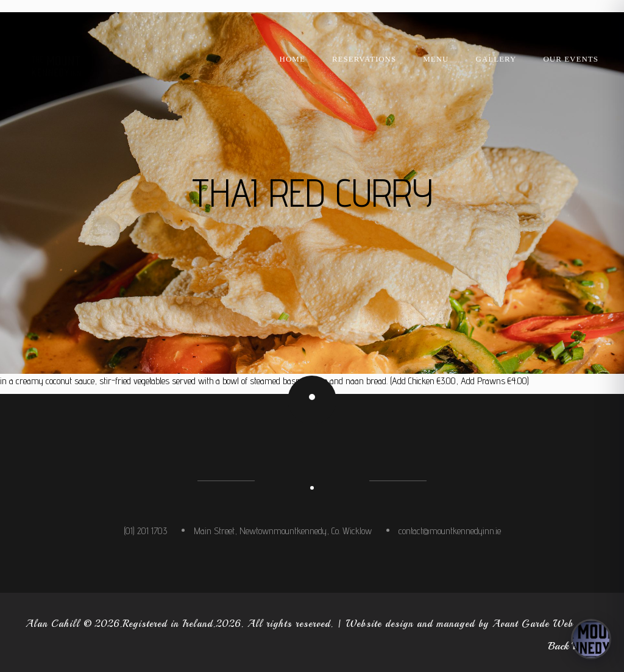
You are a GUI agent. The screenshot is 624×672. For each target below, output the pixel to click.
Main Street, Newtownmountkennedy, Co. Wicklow (283, 531)
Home (292, 59)
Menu (436, 59)
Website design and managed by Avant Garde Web (459, 624)
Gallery (496, 59)
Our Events (571, 59)
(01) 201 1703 (145, 531)
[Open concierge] (591, 639)
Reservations (364, 59)
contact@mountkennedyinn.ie (450, 531)
